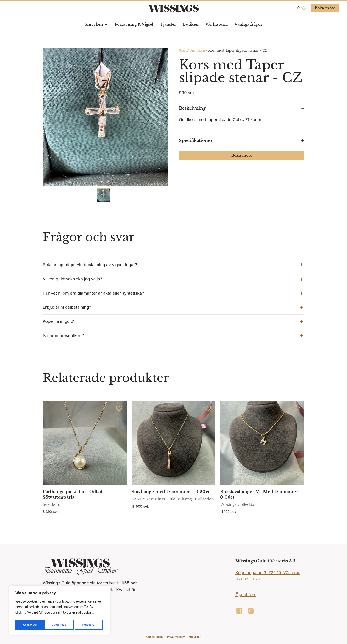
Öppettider (246, 595)
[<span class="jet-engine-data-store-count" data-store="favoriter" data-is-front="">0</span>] (304, 8)
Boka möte (242, 155)
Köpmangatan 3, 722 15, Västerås (268, 573)
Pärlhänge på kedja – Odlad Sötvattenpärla (73, 494)
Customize (30, 625)
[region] (60, 611)
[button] (173, 265)
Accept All (90, 625)
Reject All (60, 625)
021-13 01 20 (248, 579)
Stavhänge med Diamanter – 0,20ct (171, 492)
